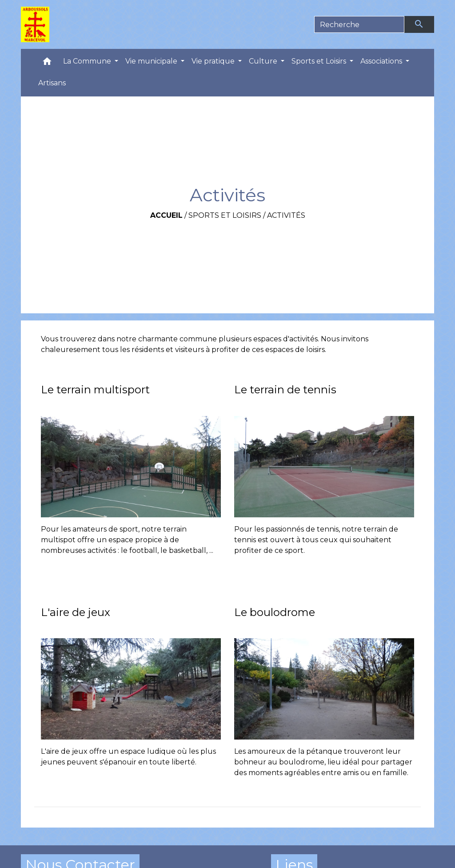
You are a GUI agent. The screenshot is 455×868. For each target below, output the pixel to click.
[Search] (359, 24)
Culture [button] (264, 61)
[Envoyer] (419, 24)
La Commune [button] (88, 61)
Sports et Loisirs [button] (320, 61)
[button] (47, 63)
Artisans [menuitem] (52, 83)
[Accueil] (35, 24)
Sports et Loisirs (225, 215)
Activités (286, 215)
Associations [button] (382, 61)
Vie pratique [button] (214, 61)
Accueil (166, 215)
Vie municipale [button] (152, 61)
